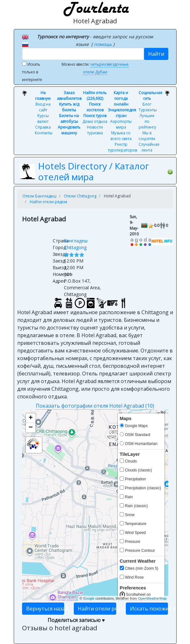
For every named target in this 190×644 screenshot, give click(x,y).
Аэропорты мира (121, 124)
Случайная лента (149, 147)
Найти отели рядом (48, 202)
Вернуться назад (45, 609)
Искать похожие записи (149, 609)
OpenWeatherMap (152, 598)
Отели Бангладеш (39, 196)
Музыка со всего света (121, 136)
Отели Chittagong (80, 196)
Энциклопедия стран (122, 113)
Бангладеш (76, 241)
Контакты (44, 133)
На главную (43, 96)
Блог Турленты (148, 107)
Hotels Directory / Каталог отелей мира (94, 171)
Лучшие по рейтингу (147, 121)
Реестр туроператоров (122, 147)
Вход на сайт (43, 107)
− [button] (30, 428)
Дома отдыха (95, 121)
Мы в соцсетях (147, 136)
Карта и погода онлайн (121, 98)
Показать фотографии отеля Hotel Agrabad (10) (95, 406)
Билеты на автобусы (69, 118)
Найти (156, 54)
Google (89, 598)
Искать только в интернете (32, 72)
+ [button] (30, 418)
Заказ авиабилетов (69, 96)
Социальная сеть (150, 96)
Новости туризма (95, 130)
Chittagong (75, 247)
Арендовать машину (69, 130)
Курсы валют (43, 118)
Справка (43, 127)
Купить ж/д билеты (69, 107)
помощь (103, 44)
